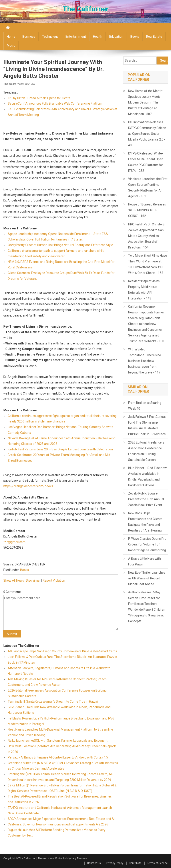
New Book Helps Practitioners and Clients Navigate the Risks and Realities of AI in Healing (145, 522)
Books (135, 37)
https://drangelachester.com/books (28, 486)
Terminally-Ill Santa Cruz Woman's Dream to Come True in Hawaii (53, 702)
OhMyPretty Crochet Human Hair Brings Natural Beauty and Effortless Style (60, 245)
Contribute (135, 863)
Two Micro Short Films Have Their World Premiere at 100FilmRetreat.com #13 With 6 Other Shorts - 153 (148, 264)
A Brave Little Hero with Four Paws (144, 561)
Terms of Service (157, 863)
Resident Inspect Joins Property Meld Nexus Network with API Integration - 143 (144, 290)
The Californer (86, 9)
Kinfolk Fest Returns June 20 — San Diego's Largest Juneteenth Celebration (60, 449)
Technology (50, 37)
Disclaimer (33, 581)
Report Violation (54, 581)
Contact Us (94, 863)
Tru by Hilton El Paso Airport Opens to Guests (39, 98)
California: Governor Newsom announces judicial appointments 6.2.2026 (58, 824)
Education (116, 37)
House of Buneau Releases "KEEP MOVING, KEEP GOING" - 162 (147, 210)
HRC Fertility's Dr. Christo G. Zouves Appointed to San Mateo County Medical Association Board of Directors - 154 (147, 236)
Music (11, 45)
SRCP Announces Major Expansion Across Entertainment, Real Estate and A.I (62, 819)
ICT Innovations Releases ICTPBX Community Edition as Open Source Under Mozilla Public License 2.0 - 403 (147, 134)
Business (29, 37)
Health (98, 37)
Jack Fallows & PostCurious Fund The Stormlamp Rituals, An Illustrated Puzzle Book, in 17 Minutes (147, 425)
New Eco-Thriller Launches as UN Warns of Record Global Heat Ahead (147, 578)
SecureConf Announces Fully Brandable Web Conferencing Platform (56, 104)
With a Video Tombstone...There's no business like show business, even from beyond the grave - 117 (145, 361)
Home (11, 37)
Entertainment (76, 37)
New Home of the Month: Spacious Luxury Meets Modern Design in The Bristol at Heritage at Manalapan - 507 (146, 102)
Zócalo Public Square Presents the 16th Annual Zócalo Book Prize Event (146, 499)
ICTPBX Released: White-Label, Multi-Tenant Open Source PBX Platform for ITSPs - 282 (146, 162)
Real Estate (154, 37)
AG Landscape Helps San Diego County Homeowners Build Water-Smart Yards (62, 651)
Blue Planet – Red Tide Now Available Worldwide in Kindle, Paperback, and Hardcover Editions (147, 477)
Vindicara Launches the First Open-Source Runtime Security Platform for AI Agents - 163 (148, 188)
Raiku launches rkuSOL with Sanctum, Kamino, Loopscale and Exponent (58, 741)
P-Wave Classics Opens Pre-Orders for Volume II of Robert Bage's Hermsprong (148, 544)
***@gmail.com (14, 542)
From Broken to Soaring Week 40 (145, 406)
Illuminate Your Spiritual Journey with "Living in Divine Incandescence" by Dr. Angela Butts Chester (54, 69)
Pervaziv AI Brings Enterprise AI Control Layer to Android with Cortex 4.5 (58, 757)
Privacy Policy (115, 863)
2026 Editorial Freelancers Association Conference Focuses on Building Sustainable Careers (146, 451)
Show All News (14, 581)
